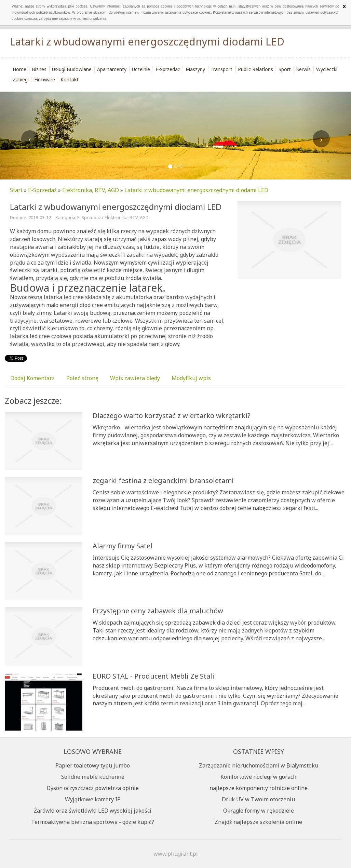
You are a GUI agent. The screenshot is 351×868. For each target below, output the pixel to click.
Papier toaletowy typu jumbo (93, 765)
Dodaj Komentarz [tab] (32, 378)
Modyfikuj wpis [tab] (191, 378)
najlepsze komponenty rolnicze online (259, 788)
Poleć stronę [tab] (82, 378)
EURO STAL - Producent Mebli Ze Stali (153, 676)
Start (16, 190)
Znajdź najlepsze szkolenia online (258, 822)
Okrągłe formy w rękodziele (259, 811)
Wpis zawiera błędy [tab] (135, 378)
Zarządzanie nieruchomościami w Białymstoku (259, 765)
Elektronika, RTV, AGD (91, 190)
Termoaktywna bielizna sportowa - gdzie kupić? (93, 822)
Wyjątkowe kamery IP (93, 799)
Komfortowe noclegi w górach (258, 777)
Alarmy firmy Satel (123, 546)
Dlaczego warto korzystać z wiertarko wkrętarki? (171, 416)
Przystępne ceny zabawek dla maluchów (158, 611)
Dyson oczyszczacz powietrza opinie (93, 788)
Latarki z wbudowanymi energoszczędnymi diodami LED (196, 190)
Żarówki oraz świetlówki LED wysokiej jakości (93, 811)
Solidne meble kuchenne (93, 777)
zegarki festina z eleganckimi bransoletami (163, 480)
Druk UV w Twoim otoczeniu (258, 799)
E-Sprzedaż (42, 190)
